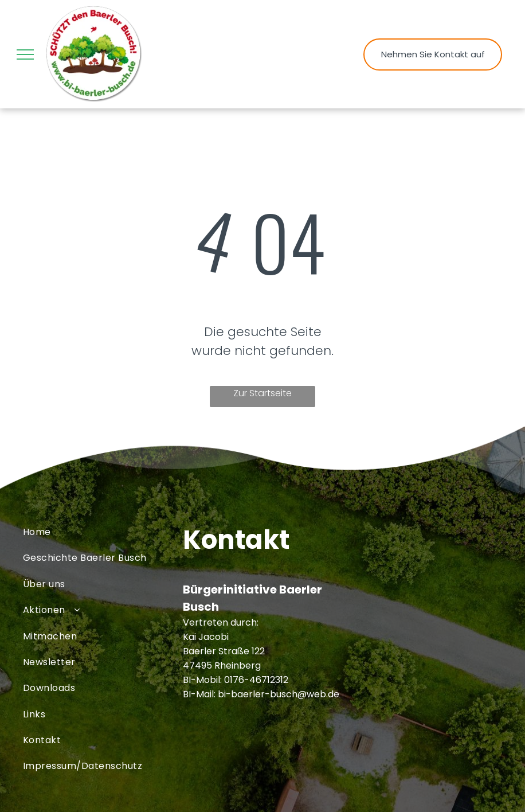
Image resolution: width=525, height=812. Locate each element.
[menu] (25, 54)
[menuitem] (103, 532)
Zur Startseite (262, 393)
